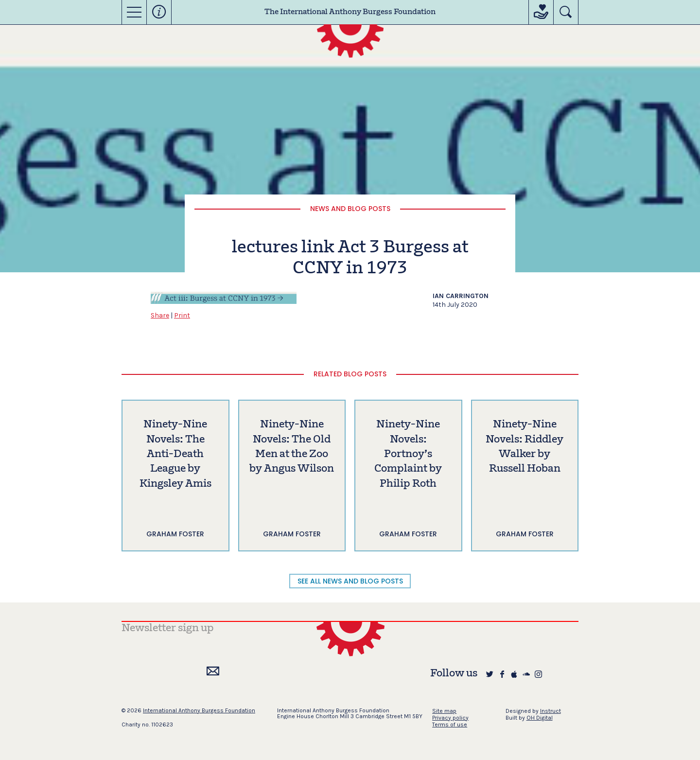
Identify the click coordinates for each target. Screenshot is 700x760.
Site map (444, 711)
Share (160, 315)
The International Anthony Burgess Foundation (350, 12)
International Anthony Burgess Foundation (199, 710)
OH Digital (540, 718)
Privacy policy (450, 718)
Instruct (551, 711)
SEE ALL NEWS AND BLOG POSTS (350, 581)
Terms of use (450, 725)
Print (182, 315)
